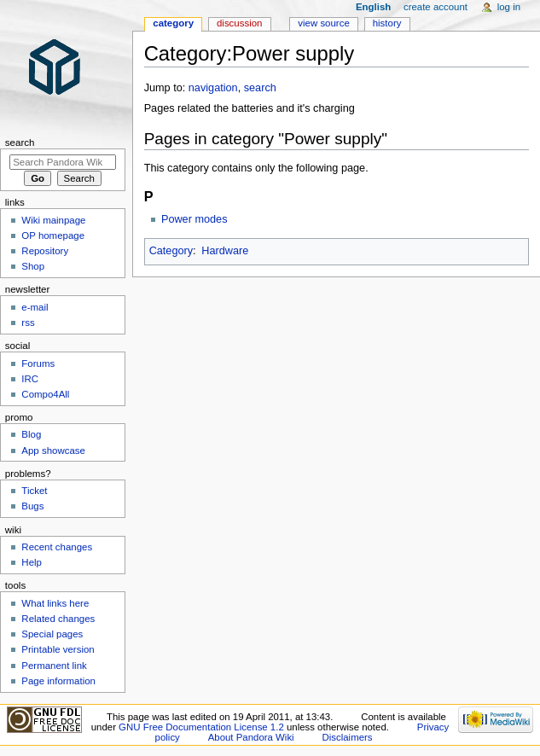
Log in (509, 7)
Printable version (58, 649)
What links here (55, 603)
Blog (31, 434)
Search (20, 142)
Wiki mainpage (53, 220)
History (387, 23)
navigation (213, 88)
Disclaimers (348, 737)
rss (28, 323)
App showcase (53, 451)
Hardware (225, 251)
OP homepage (53, 236)
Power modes (195, 219)
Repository (45, 251)
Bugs (32, 506)
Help (32, 562)
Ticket (34, 491)
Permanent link (54, 666)
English (373, 7)
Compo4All (45, 394)
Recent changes (57, 547)
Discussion (239, 23)
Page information (58, 681)
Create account (435, 7)
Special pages (52, 634)
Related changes (58, 619)
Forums (38, 363)
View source (323, 23)
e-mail (35, 307)
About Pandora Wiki (251, 737)
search (260, 88)
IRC (30, 379)
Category (171, 251)
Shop (33, 266)
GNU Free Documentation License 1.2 (201, 727)
